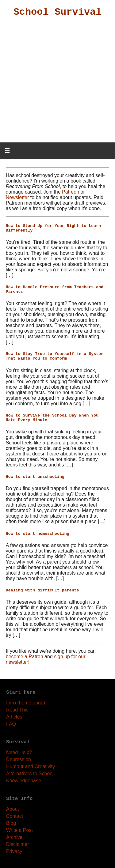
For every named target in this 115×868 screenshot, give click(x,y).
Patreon (71, 192)
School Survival (57, 12)
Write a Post (19, 830)
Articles (14, 717)
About (13, 809)
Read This (17, 710)
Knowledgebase (24, 781)
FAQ (11, 724)
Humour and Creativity (31, 766)
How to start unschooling (35, 477)
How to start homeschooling (38, 534)
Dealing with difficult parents (42, 590)
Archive (14, 837)
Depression (19, 759)
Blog (11, 823)
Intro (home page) (26, 703)
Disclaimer (18, 844)
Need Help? (19, 752)
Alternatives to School (30, 774)
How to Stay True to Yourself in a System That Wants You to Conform (55, 356)
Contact (15, 816)
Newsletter (17, 197)
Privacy (14, 851)
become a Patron (25, 657)
